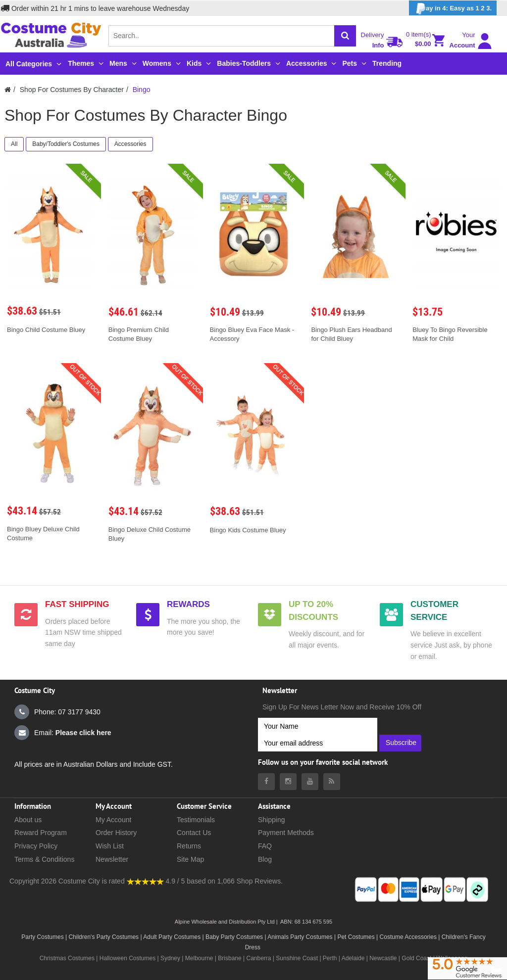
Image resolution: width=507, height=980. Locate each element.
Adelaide (353, 958)
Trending (387, 63)
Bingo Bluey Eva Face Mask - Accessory (252, 334)
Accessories (130, 144)
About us (28, 820)
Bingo (142, 90)
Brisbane (229, 958)
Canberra (258, 958)
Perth (330, 958)
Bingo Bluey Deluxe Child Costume (43, 534)
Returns (189, 846)
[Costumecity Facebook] (266, 782)
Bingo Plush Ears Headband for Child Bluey (351, 334)
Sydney (170, 958)
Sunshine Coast (297, 958)
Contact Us (194, 833)
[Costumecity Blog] (332, 782)
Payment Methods (286, 833)
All (14, 144)
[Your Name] (318, 726)
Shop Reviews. (260, 881)
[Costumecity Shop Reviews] (145, 881)
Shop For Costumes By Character (72, 90)
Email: (63, 733)
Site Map (190, 859)
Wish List (110, 846)
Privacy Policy (36, 846)
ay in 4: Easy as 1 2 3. (453, 9)
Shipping (272, 820)
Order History (116, 833)
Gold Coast (416, 958)
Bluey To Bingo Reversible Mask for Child (450, 334)
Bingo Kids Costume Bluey (248, 530)
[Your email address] (318, 743)
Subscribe (401, 743)
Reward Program (41, 833)
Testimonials (196, 820)
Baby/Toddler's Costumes (66, 144)
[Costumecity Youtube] (310, 782)
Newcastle (384, 958)
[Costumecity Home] (8, 90)
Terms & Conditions (44, 859)
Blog (265, 859)
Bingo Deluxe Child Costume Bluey (150, 534)
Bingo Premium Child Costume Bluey (139, 334)
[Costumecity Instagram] (288, 782)
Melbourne (199, 958)
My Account (113, 820)
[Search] (345, 36)
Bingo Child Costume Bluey (46, 330)
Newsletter (112, 859)
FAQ (265, 846)
